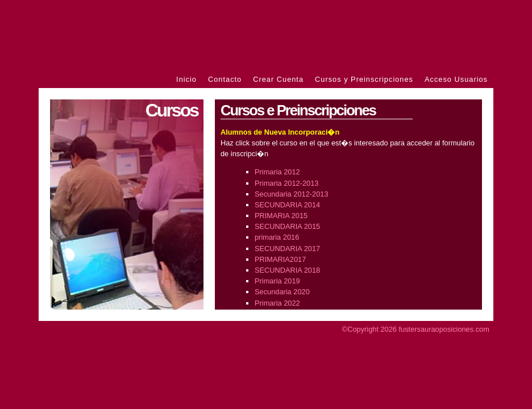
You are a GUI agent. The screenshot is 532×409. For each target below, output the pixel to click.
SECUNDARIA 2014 (287, 205)
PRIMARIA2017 (280, 259)
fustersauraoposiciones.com (444, 329)
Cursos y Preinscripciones (364, 79)
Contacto (225, 79)
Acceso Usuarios (456, 79)
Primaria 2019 (277, 281)
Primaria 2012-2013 (286, 183)
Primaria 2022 (277, 303)
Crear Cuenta (278, 79)
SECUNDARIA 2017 (287, 249)
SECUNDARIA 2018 (287, 270)
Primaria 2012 (277, 172)
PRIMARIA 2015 (281, 216)
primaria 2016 (277, 237)
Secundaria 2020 (282, 292)
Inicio (186, 79)
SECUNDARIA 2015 (287, 226)
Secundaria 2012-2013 (292, 194)
